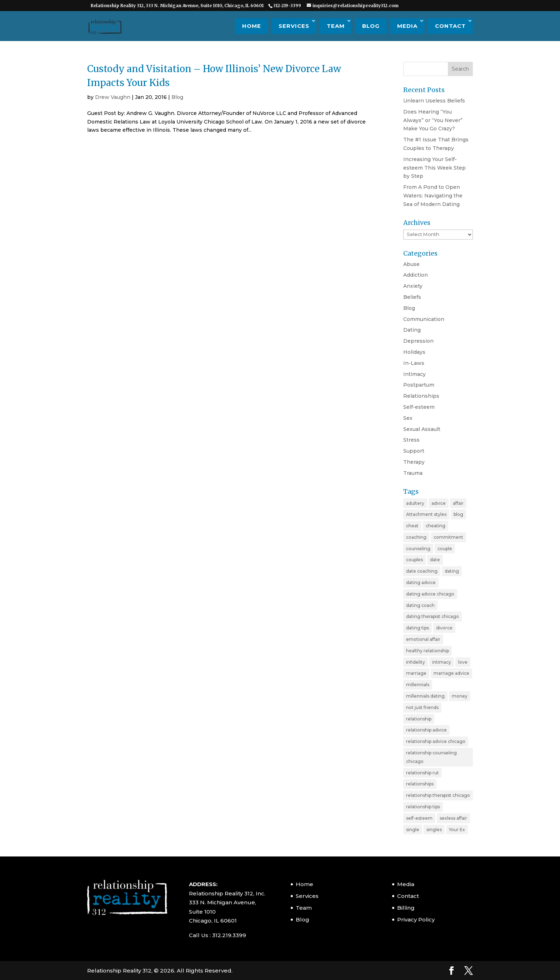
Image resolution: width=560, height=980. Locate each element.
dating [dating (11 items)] (452, 571)
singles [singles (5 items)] (434, 830)
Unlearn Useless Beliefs (434, 101)
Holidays (414, 352)
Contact (450, 26)
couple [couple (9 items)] (445, 549)
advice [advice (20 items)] (439, 503)
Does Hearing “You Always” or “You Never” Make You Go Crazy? (433, 120)
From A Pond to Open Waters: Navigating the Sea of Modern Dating (433, 196)
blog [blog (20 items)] (458, 514)
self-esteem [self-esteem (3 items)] (419, 818)
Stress (411, 440)
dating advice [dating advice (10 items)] (421, 582)
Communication (424, 319)
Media (407, 26)
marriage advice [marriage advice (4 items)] (451, 673)
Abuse (411, 264)
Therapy (414, 462)
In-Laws (414, 363)
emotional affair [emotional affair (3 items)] (423, 639)
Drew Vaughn (113, 97)
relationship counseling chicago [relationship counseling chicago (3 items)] (431, 757)
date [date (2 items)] (435, 560)
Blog (371, 26)
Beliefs (412, 297)
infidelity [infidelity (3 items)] (416, 662)
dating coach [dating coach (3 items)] (420, 605)
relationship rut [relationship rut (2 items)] (422, 773)
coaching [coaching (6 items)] (416, 537)
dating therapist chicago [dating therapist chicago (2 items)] (432, 616)
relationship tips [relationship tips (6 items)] (423, 807)
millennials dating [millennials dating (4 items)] (425, 696)
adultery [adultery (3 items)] (415, 503)
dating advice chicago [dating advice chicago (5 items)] (430, 594)
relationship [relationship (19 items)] (419, 719)
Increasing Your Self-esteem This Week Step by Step (434, 168)
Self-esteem (419, 407)
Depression (418, 341)
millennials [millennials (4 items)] (418, 685)
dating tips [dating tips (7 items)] (417, 628)
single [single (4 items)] (413, 830)
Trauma (413, 473)
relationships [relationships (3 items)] (420, 784)
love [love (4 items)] (463, 662)
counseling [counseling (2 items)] (418, 549)
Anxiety (413, 286)
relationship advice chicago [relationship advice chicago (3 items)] (436, 741)
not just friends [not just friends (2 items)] (422, 707)
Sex (408, 418)
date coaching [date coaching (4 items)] (422, 571)
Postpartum (419, 385)
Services (294, 26)
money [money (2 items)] (460, 696)
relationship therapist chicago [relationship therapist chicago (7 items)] (438, 795)
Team (336, 26)
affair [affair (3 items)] (458, 503)
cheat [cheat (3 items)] (412, 526)
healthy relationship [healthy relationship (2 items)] (427, 651)
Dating (412, 330)
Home (252, 26)
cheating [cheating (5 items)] (436, 526)
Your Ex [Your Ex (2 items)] (457, 830)
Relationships (421, 396)
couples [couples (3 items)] (414, 560)
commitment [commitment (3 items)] (448, 537)
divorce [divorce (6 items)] (444, 628)
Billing (406, 908)
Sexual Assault (422, 429)
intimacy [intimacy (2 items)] (442, 662)
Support (414, 451)
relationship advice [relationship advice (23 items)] (426, 730)
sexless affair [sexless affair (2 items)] (453, 818)
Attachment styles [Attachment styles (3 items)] (426, 514)
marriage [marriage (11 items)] (416, 673)
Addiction (416, 275)
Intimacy (414, 374)
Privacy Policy (416, 919)
